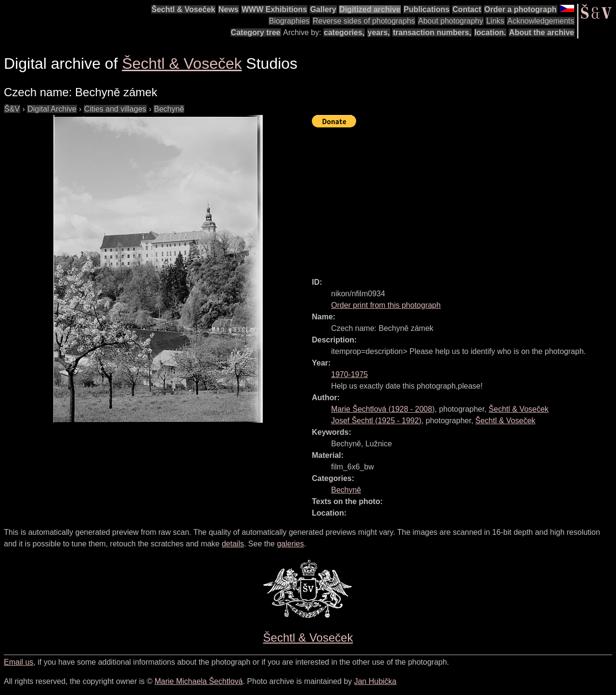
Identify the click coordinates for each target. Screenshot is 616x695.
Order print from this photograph (386, 305)
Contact (467, 9)
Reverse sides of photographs (364, 21)
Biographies (289, 21)
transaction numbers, (432, 32)
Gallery (323, 9)
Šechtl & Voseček (183, 9)
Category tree (256, 32)
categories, (344, 32)
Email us (19, 662)
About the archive (542, 32)
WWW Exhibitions (274, 9)
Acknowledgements (541, 21)
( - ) (383, 409)
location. (490, 32)
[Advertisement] (464, 198)
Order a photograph (520, 9)
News (229, 9)
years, (379, 32)
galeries (290, 544)
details (233, 544)
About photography (451, 21)
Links (495, 21)
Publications (427, 9)
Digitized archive (370, 9)
